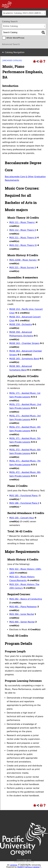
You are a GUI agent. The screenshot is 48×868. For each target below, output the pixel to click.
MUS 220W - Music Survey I (23, 260)
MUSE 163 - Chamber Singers (24, 343)
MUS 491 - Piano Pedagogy (23, 607)
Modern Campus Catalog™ (29, 867)
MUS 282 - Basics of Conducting (26, 599)
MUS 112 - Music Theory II (23, 230)
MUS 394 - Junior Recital (22, 614)
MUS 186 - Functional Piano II (24, 503)
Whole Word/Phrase (15, 38)
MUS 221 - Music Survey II (23, 267)
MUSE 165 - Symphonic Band (24, 359)
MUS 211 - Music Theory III (23, 238)
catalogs (14, 865)
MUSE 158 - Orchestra (21, 324)
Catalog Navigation (15, 52)
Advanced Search (11, 44)
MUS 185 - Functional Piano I (24, 496)
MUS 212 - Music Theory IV (23, 245)
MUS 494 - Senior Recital (22, 622)
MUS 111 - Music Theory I (22, 222)
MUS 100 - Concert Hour (22, 518)
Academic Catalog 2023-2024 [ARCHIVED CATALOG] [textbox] (25, 13)
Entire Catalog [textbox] (10, 26)
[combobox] (24, 13)
